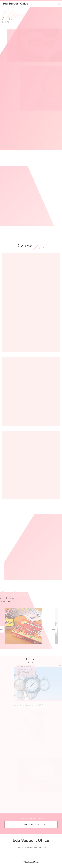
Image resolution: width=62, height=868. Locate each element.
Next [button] (46, 629)
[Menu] (59, 4)
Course (25, 246)
